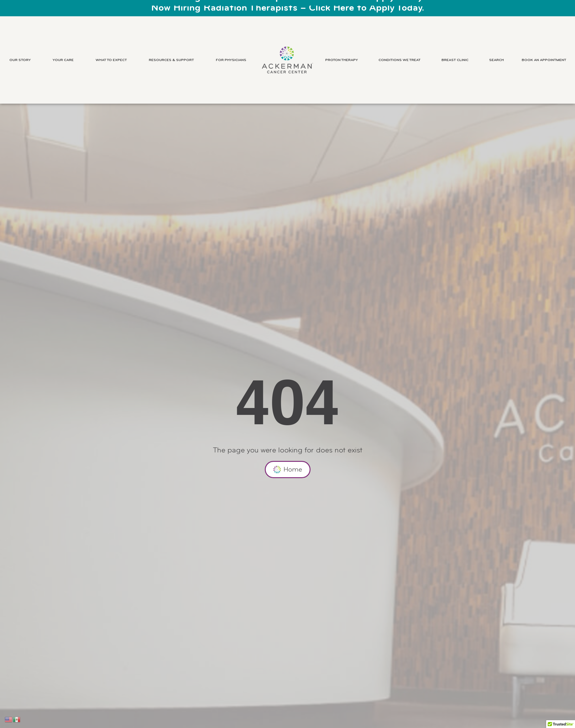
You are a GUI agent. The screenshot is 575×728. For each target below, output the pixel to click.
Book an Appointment (544, 60)
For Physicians (233, 60)
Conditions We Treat (401, 60)
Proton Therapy (343, 60)
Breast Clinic (457, 60)
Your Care (65, 60)
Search (497, 60)
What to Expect (113, 60)
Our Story (22, 60)
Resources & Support (173, 60)
